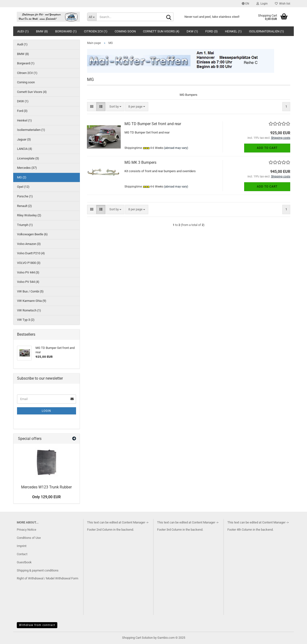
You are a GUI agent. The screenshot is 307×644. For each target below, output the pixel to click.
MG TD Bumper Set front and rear (153, 124)
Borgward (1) (66, 31)
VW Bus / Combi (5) (30, 291)
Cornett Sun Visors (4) (161, 31)
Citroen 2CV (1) (96, 31)
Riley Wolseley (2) (29, 215)
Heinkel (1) (233, 31)
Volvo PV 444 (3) (28, 272)
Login (46, 411)
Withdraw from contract (37, 625)
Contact (22, 554)
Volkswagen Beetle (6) (32, 234)
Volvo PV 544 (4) (28, 282)
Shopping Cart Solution (137, 638)
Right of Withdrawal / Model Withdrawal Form (47, 578)
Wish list (283, 4)
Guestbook (24, 562)
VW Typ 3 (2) (26, 320)
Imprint (22, 546)
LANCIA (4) (25, 149)
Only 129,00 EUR (46, 497)
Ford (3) (212, 31)
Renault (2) (24, 206)
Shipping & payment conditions (38, 570)
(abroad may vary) (176, 148)
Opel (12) (23, 187)
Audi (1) (23, 31)
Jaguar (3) (24, 139)
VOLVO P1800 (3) (29, 263)
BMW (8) (42, 31)
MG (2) (22, 177)
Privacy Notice (27, 530)
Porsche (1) (25, 196)
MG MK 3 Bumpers (140, 162)
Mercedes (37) (27, 168)
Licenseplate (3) (28, 158)
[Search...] (92, 17)
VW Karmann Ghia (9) (32, 301)
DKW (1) (192, 31)
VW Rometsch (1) (29, 310)
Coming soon (125, 31)
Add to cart (267, 148)
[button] (245, 4)
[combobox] (115, 107)
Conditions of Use (29, 538)
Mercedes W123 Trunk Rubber (46, 487)
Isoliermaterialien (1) (266, 31)
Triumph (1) (25, 225)
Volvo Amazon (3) (29, 244)
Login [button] (262, 4)
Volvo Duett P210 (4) (31, 253)
